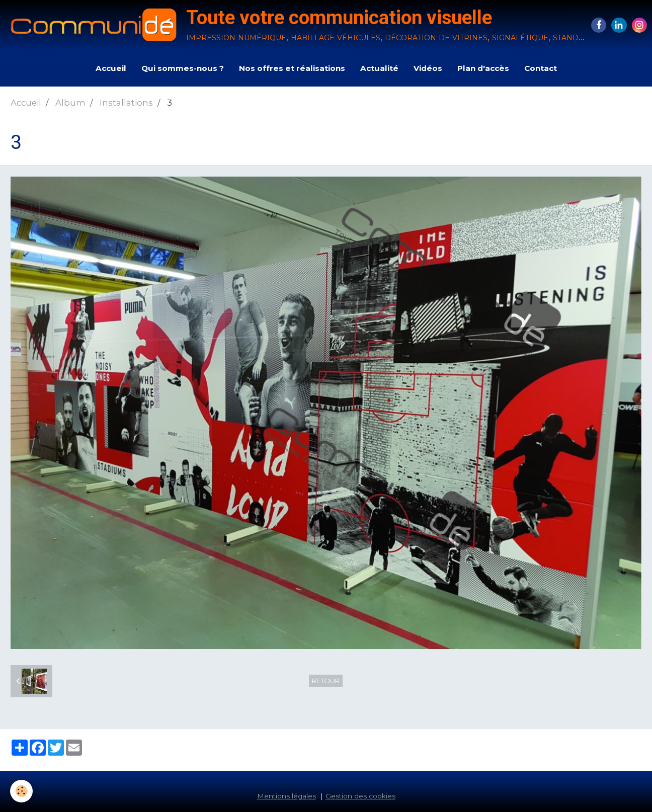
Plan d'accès (483, 68)
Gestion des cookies (360, 796)
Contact (541, 68)
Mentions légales (287, 796)
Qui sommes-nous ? (183, 68)
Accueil (111, 68)
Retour (326, 681)
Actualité (379, 68)
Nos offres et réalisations (292, 68)
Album (70, 103)
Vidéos (428, 68)
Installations (126, 103)
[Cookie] (21, 791)
